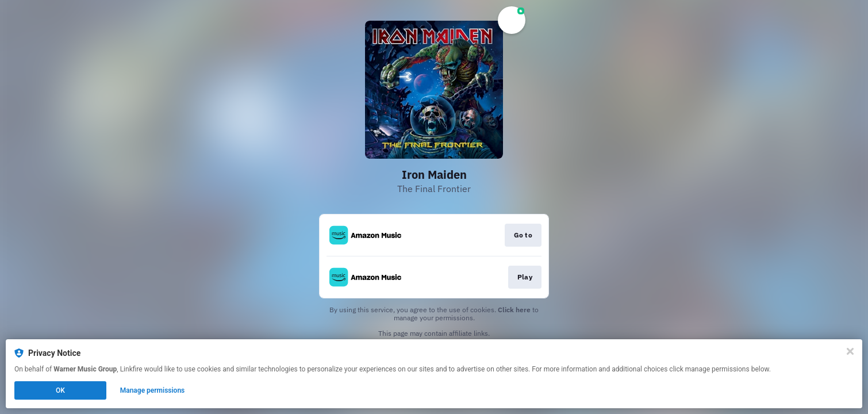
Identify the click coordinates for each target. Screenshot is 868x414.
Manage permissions (153, 390)
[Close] (850, 351)
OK (60, 390)
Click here (514, 310)
